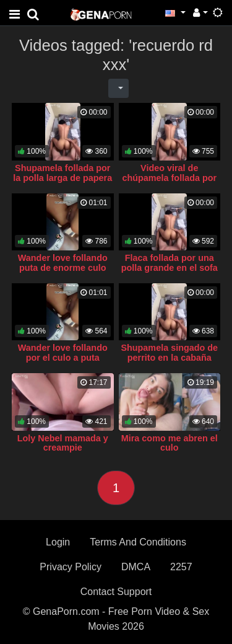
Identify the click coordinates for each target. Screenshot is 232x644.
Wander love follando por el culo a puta (63, 353)
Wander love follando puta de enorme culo (63, 263)
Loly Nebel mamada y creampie (63, 443)
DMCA (136, 567)
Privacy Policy (71, 567)
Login (58, 542)
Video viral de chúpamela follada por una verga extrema (169, 178)
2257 (181, 567)
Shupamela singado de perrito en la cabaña (169, 353)
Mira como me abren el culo (170, 443)
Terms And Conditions (138, 542)
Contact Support (116, 592)
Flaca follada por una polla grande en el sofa (170, 263)
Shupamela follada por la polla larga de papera (62, 173)
